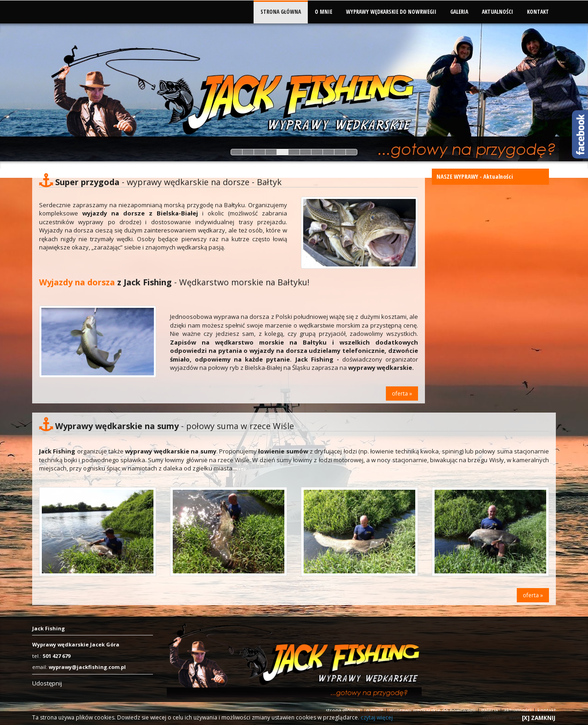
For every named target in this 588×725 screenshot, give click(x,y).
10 (340, 152)
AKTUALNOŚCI (498, 12)
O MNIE (323, 12)
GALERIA (459, 12)
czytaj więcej (377, 717)
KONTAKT (538, 12)
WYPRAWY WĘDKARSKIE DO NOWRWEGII (391, 12)
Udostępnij (47, 683)
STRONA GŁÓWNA (281, 12)
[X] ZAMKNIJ (539, 718)
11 (351, 152)
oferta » (402, 394)
